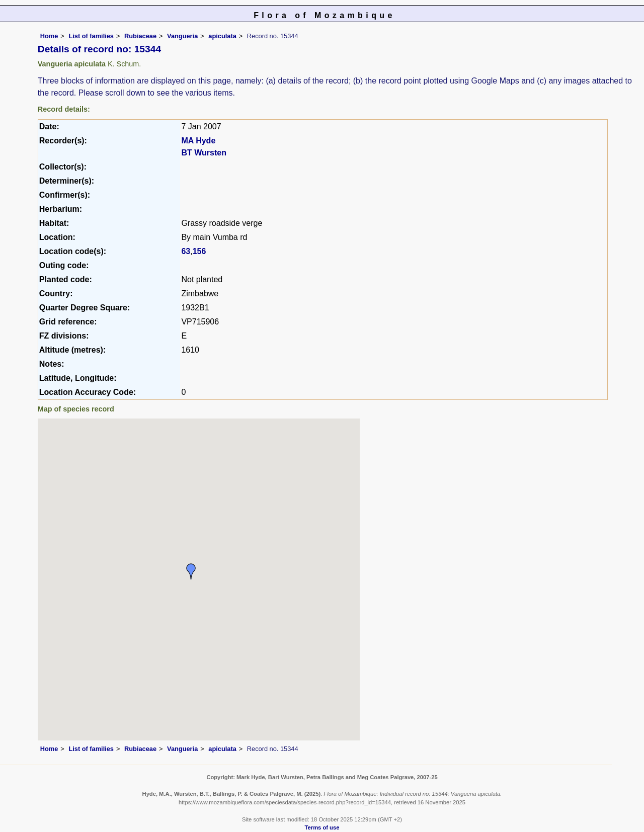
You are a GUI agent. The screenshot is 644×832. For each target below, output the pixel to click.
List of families (91, 36)
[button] (191, 571)
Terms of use (322, 827)
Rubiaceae (140, 36)
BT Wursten (204, 153)
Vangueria (182, 36)
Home (49, 36)
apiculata (222, 36)
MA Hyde (198, 141)
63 (186, 251)
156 (199, 251)
